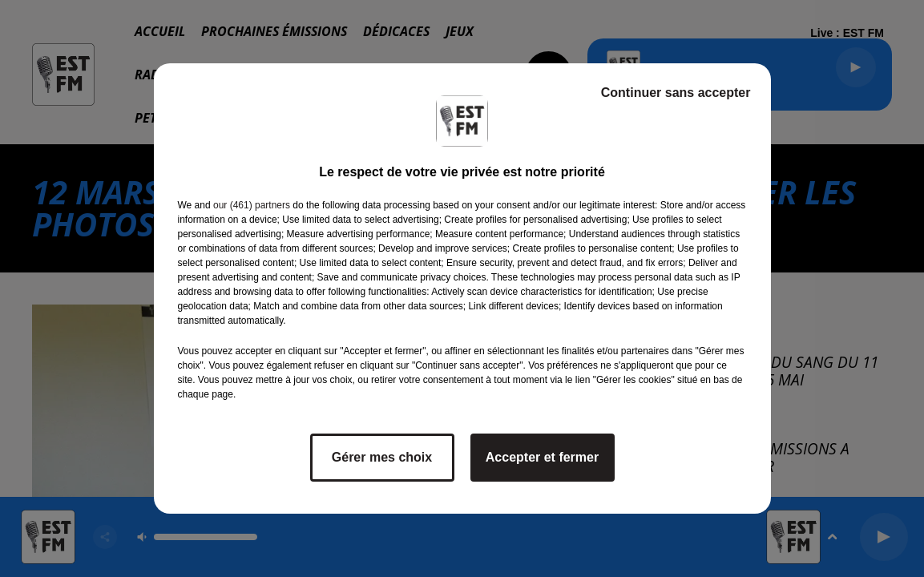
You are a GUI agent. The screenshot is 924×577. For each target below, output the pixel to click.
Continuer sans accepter (676, 93)
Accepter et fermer (542, 457)
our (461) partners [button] (252, 205)
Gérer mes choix (382, 457)
